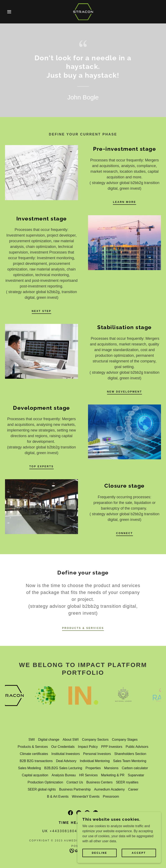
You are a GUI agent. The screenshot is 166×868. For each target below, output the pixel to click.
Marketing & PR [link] (113, 775)
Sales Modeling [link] (29, 768)
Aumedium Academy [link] (109, 789)
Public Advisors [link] (137, 747)
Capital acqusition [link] (35, 775)
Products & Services (83, 628)
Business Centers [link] (99, 782)
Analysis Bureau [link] (64, 775)
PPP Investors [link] (112, 747)
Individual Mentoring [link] (95, 761)
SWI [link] (32, 740)
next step (42, 311)
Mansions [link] (111, 768)
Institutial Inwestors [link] (66, 754)
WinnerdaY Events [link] (86, 797)
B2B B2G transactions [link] (36, 761)
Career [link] (133, 789)
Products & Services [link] (33, 747)
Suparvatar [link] (136, 775)
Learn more (124, 202)
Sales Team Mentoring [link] (130, 761)
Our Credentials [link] (63, 747)
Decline (100, 853)
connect (124, 533)
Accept (139, 853)
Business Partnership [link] (75, 789)
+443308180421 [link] (66, 831)
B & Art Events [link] (58, 797)
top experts (41, 466)
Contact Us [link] (75, 782)
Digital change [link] (49, 740)
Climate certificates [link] (34, 754)
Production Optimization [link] (45, 782)
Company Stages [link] (125, 740)
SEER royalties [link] (127, 782)
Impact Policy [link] (88, 747)
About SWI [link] (71, 740)
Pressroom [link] (111, 797)
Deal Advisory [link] (66, 761)
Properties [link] (93, 768)
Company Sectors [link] (95, 740)
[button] (8, 12)
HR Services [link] (88, 775)
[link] (83, 12)
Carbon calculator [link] (135, 768)
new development (125, 392)
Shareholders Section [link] (130, 754)
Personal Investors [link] (97, 754)
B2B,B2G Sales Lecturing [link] (63, 768)
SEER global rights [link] (42, 789)
